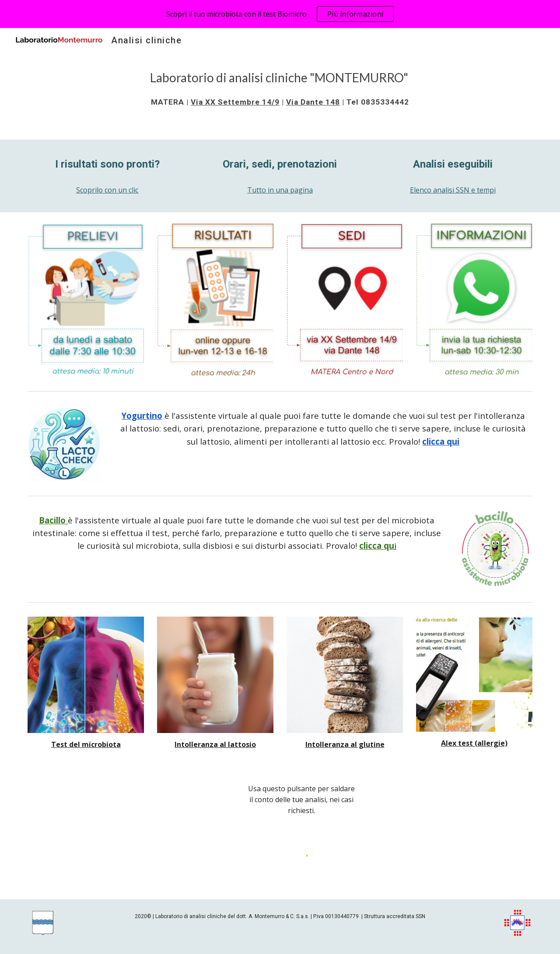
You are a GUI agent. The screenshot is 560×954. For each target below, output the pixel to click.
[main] (280, 88)
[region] (280, 14)
